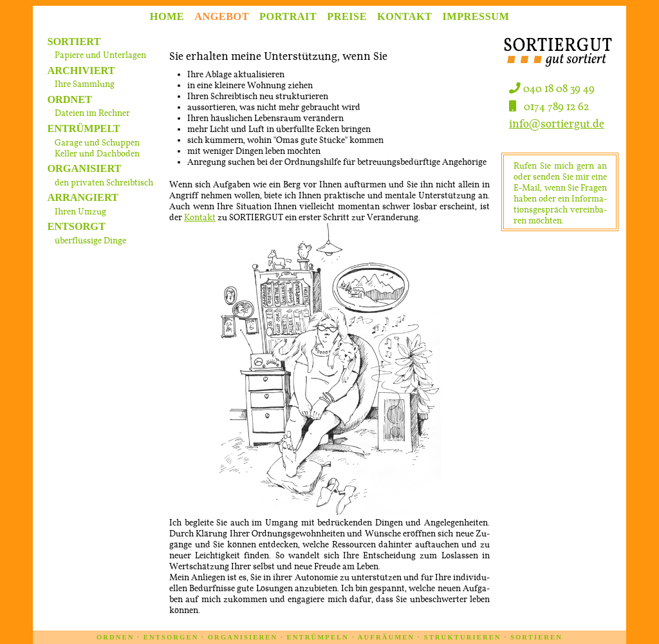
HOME (167, 16)
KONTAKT (404, 16)
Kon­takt (200, 217)
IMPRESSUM (476, 16)
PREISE (347, 16)
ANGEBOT (222, 16)
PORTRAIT (288, 16)
